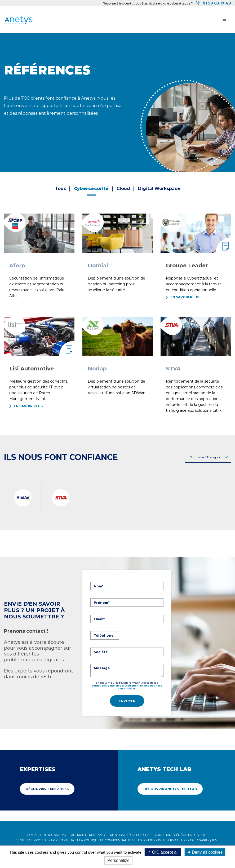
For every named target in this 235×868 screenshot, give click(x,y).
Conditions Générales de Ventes (182, 834)
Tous (60, 189)
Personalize (118, 860)
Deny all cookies (205, 852)
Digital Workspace (159, 189)
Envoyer (127, 701)
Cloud (123, 189)
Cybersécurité (91, 189)
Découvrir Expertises (47, 788)
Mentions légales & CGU (130, 834)
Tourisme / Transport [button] (209, 457)
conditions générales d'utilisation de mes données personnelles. (127, 687)
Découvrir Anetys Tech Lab (170, 788)
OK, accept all (163, 852)
